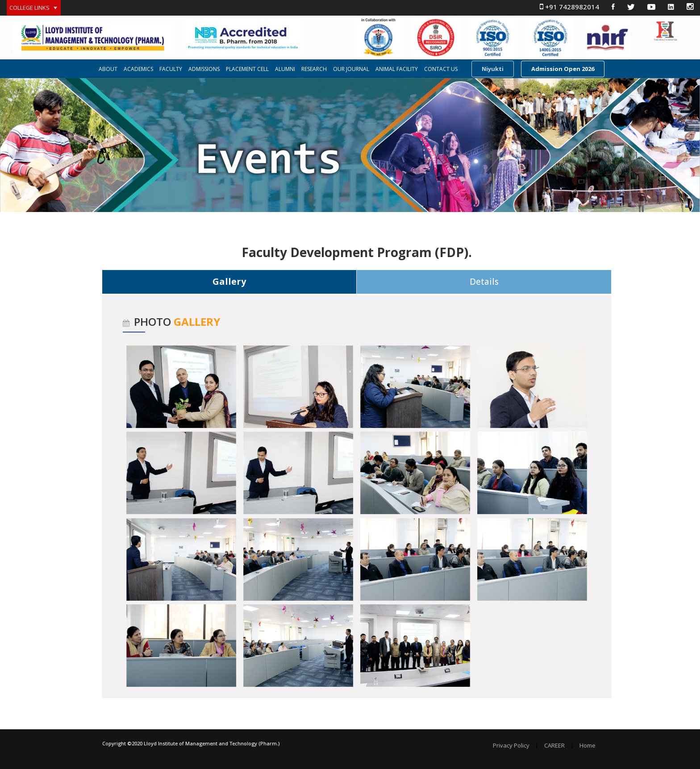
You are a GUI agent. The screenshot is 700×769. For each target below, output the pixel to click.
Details (484, 282)
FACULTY (171, 69)
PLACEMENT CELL (247, 69)
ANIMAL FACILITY (397, 69)
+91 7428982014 (569, 7)
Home (587, 746)
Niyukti (493, 69)
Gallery (229, 281)
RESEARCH (314, 69)
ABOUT (108, 69)
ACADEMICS (138, 69)
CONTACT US (441, 69)
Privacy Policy (511, 746)
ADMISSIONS (204, 69)
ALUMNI (285, 69)
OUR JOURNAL (351, 69)
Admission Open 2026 (563, 69)
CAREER (554, 746)
